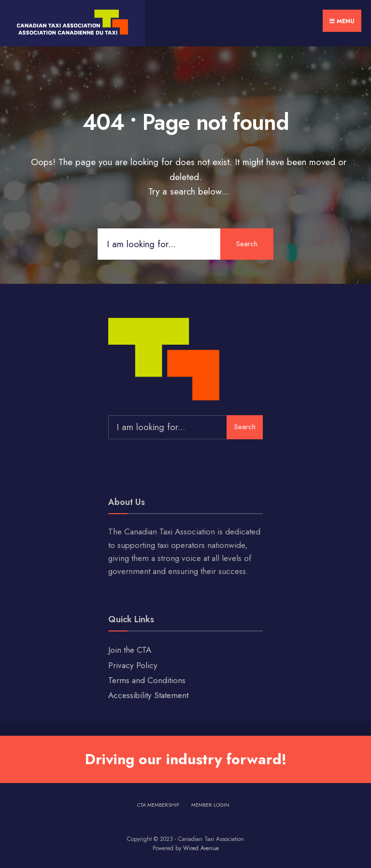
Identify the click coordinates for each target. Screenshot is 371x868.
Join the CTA (130, 650)
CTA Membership (158, 805)
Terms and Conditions (147, 680)
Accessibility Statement (148, 695)
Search (247, 244)
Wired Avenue (201, 848)
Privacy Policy (133, 665)
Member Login (210, 805)
